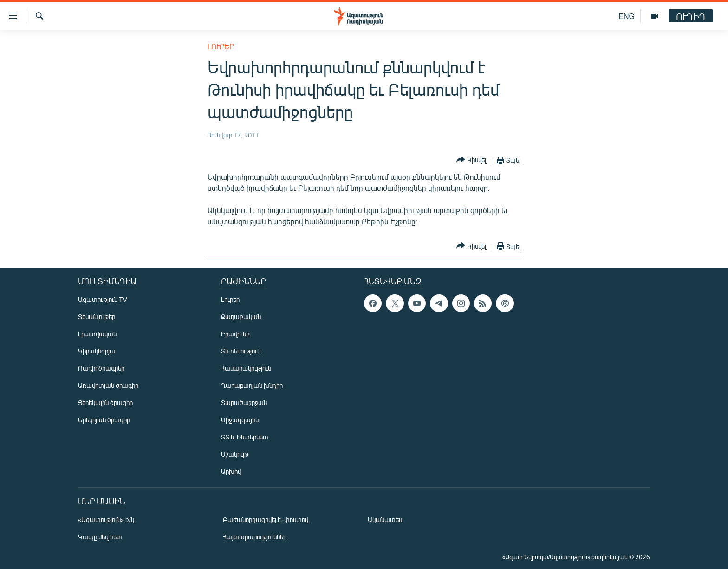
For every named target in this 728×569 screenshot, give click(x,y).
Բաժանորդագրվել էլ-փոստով (266, 520)
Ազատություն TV (103, 299)
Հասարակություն (246, 368)
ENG (627, 16)
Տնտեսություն (241, 351)
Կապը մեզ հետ (100, 537)
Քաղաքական (241, 317)
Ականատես (385, 520)
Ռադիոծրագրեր (101, 368)
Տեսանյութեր (97, 317)
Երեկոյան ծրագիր (104, 420)
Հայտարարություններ (255, 537)
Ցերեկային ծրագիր (105, 402)
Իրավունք (235, 334)
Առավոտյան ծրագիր (108, 385)
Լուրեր (221, 46)
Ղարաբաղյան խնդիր (252, 385)
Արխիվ (231, 471)
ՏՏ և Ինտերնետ (245, 437)
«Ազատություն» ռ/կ (106, 520)
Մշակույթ (235, 454)
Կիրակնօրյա (97, 351)
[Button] (471, 160)
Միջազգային (240, 420)
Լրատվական (97, 334)
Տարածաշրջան (244, 402)
